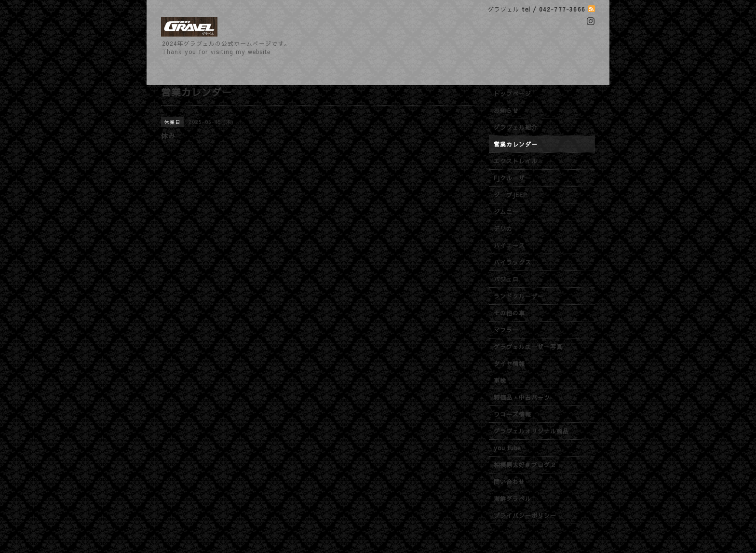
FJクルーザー (513, 178)
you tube (507, 448)
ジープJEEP (510, 195)
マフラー (506, 330)
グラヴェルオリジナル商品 (531, 431)
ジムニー (506, 212)
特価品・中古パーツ (522, 397)
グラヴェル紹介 (516, 127)
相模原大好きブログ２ (525, 465)
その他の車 (509, 313)
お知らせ (506, 110)
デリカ (503, 229)
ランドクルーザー (519, 296)
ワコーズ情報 (513, 414)
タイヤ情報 (509, 364)
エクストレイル (516, 161)
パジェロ (506, 279)
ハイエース (509, 245)
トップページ (513, 94)
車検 (500, 380)
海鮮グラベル (513, 499)
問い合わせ (509, 482)
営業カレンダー (516, 144)
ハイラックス (513, 262)
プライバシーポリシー (525, 515)
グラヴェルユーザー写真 (528, 347)
